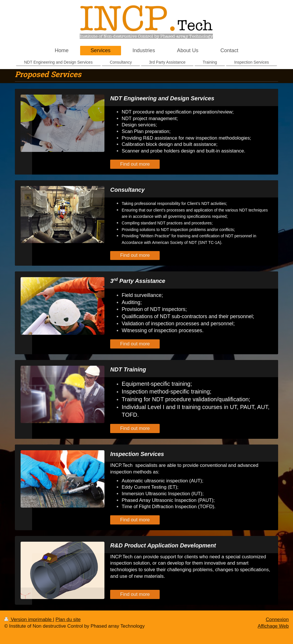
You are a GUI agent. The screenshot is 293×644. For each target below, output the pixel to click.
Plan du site (68, 619)
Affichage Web (273, 626)
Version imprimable (29, 619)
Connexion (277, 619)
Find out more (135, 164)
